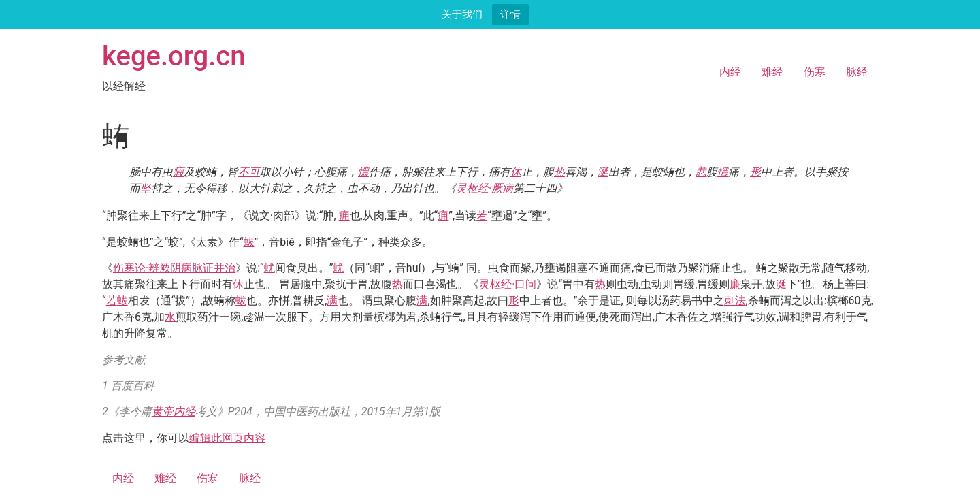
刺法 (735, 301)
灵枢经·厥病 (485, 188)
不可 (249, 172)
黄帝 (163, 411)
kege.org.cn (174, 56)
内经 (730, 72)
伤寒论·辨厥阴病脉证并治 (174, 268)
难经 (772, 72)
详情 (510, 14)
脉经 (857, 72)
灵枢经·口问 (508, 284)
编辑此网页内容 (227, 438)
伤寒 (815, 72)
